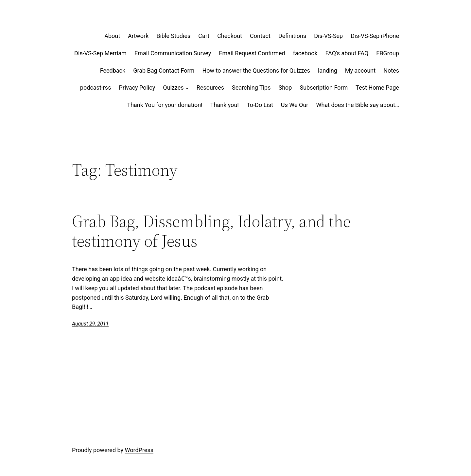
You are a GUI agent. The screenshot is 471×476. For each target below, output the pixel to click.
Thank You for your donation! (165, 105)
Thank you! (225, 105)
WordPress (139, 450)
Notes (391, 71)
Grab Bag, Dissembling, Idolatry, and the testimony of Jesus (211, 231)
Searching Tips (251, 88)
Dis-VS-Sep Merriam (100, 53)
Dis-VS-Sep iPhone (375, 36)
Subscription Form (324, 88)
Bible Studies (173, 36)
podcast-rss (96, 88)
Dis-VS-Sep (328, 36)
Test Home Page (377, 88)
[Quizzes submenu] (187, 88)
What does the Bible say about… (358, 105)
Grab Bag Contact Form (164, 71)
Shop (285, 88)
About (112, 36)
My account (360, 71)
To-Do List (260, 105)
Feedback (113, 71)
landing (328, 71)
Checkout (230, 36)
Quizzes (173, 88)
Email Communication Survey (173, 53)
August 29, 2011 (90, 324)
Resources (210, 88)
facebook (305, 53)
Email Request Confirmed (252, 53)
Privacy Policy (137, 88)
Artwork (138, 36)
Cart (204, 36)
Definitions (292, 36)
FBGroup (388, 53)
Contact (260, 36)
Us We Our (295, 105)
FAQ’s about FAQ (347, 53)
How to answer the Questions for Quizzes (256, 71)
